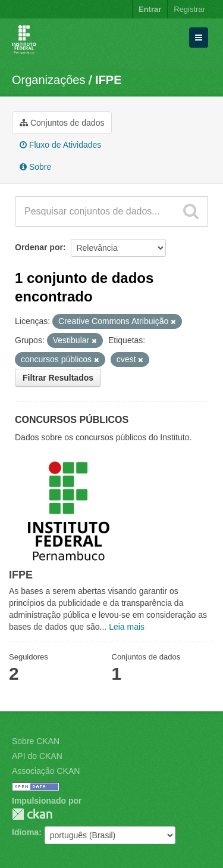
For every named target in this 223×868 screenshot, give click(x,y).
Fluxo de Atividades (60, 145)
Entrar (150, 9)
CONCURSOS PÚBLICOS (72, 420)
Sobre (35, 167)
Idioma (25, 832)
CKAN (32, 814)
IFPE (108, 80)
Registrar (189, 9)
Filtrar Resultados (58, 378)
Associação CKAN (46, 771)
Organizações (48, 80)
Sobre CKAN (36, 741)
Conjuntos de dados (62, 123)
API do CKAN (37, 756)
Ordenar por (39, 247)
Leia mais (127, 627)
